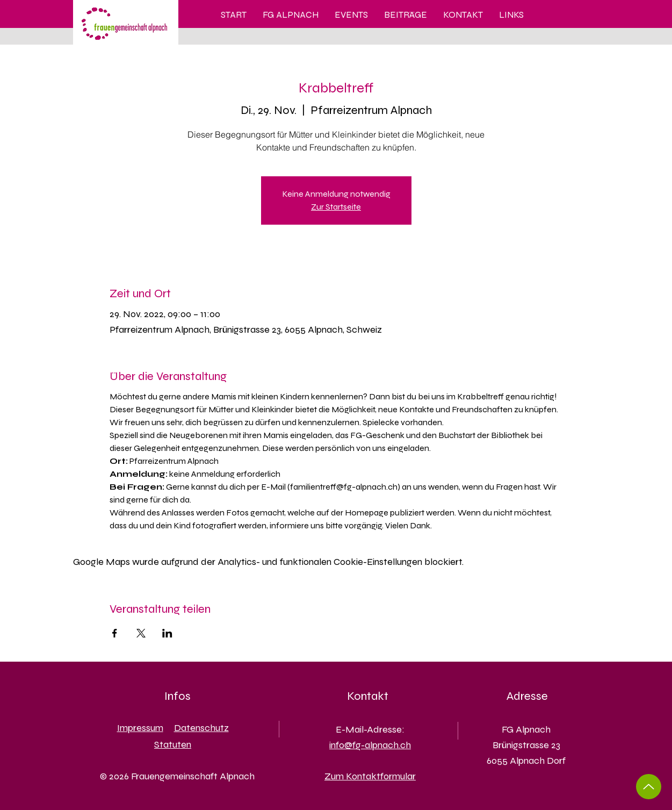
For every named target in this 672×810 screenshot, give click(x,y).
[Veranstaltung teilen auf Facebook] (115, 633)
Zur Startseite (336, 207)
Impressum (140, 728)
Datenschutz (201, 728)
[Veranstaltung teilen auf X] (141, 633)
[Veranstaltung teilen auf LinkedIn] (167, 633)
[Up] (649, 787)
